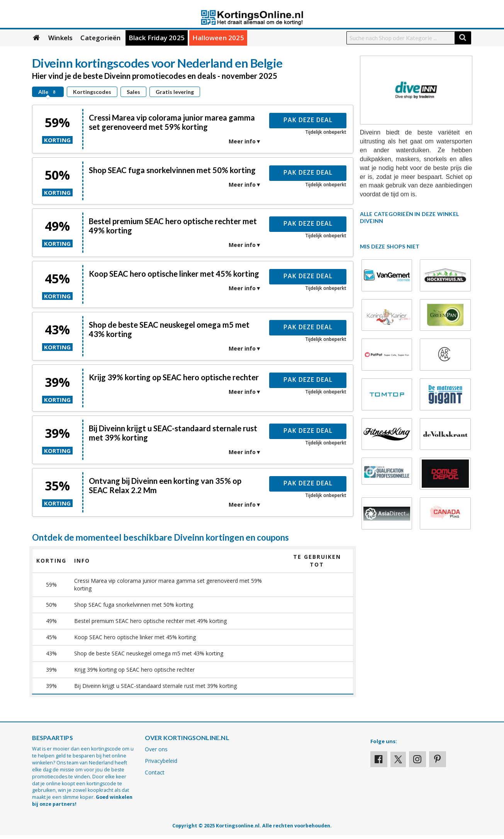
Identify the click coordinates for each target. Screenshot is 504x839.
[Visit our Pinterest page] (438, 759)
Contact (155, 772)
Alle (48, 92)
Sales (133, 92)
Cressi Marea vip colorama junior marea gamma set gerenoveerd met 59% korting (172, 122)
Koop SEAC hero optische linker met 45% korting (174, 274)
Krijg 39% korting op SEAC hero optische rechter (174, 377)
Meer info (242, 141)
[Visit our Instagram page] (417, 759)
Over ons (156, 749)
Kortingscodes (92, 92)
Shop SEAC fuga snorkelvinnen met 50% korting (172, 170)
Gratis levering (175, 92)
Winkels (60, 38)
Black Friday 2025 (157, 38)
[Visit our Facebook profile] (379, 759)
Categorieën (100, 38)
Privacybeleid (161, 761)
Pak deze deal (308, 120)
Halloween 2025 (218, 38)
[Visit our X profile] (398, 759)
